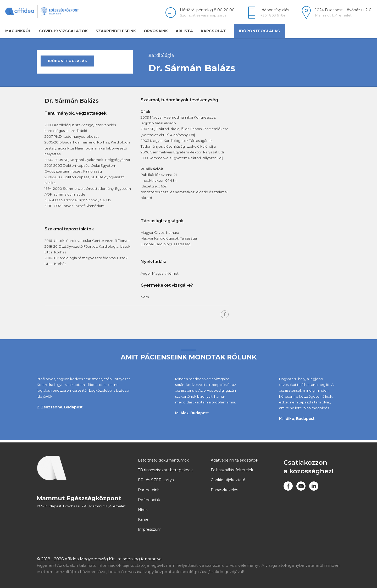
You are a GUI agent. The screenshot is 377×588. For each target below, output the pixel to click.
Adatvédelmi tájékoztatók (234, 460)
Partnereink (149, 490)
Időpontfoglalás (259, 31)
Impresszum (150, 529)
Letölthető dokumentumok (163, 460)
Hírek (143, 510)
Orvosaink (156, 31)
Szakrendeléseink (116, 31)
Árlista (184, 31)
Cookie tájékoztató (228, 480)
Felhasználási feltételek (232, 470)
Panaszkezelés (224, 490)
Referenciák (149, 500)
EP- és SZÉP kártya (156, 480)
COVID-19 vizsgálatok (63, 31)
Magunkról (18, 31)
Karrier (144, 519)
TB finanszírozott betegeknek (165, 470)
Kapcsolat (213, 31)
